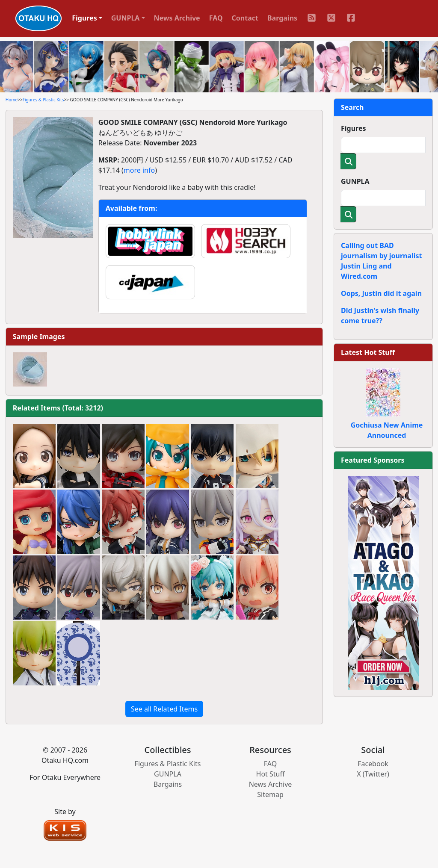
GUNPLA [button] (126, 18)
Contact (245, 18)
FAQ (216, 18)
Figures (354, 128)
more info (139, 170)
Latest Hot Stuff (368, 352)
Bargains (282, 18)
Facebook (373, 764)
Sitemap (270, 794)
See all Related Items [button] (164, 709)
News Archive (177, 18)
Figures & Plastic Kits (43, 100)
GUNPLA (355, 181)
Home (12, 100)
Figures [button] (84, 18)
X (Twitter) (373, 774)
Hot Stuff (271, 774)
